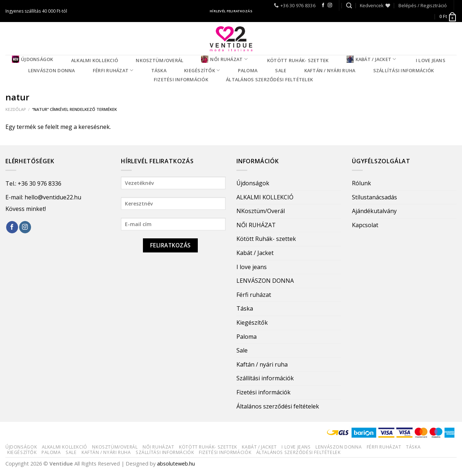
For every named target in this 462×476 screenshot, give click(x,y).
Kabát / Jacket (371, 59)
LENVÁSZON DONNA (52, 70)
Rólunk (361, 183)
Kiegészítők (202, 70)
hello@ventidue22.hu (53, 197)
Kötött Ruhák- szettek (298, 60)
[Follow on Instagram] (330, 5)
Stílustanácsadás (374, 197)
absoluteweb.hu (176, 464)
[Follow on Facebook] (323, 5)
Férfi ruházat (113, 70)
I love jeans (431, 60)
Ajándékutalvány (374, 211)
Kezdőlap (16, 109)
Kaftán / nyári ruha (330, 70)
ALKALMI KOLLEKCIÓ (95, 60)
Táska (159, 70)
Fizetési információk (181, 79)
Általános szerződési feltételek (269, 79)
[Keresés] (349, 6)
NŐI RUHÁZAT (224, 59)
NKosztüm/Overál (160, 60)
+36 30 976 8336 (40, 183)
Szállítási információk (404, 70)
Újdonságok (33, 59)
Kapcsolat (365, 225)
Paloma (248, 70)
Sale (281, 70)
